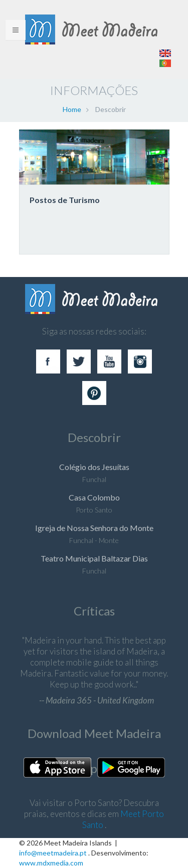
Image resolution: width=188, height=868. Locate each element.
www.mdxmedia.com (51, 863)
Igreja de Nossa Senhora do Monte (94, 528)
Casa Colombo (94, 497)
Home (72, 109)
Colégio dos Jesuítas (94, 467)
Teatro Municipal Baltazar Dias (94, 558)
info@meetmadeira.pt (53, 853)
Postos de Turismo (65, 200)
